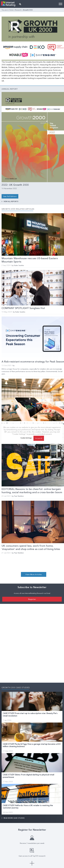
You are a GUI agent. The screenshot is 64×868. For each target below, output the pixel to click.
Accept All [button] (39, 440)
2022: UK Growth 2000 (15, 185)
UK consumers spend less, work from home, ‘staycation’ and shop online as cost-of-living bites (31, 547)
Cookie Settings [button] (26, 440)
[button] (20, 4)
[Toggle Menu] (60, 4)
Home (11, 10)
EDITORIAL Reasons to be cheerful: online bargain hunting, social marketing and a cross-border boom (32, 491)
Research (18, 10)
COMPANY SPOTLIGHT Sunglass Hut (23, 308)
